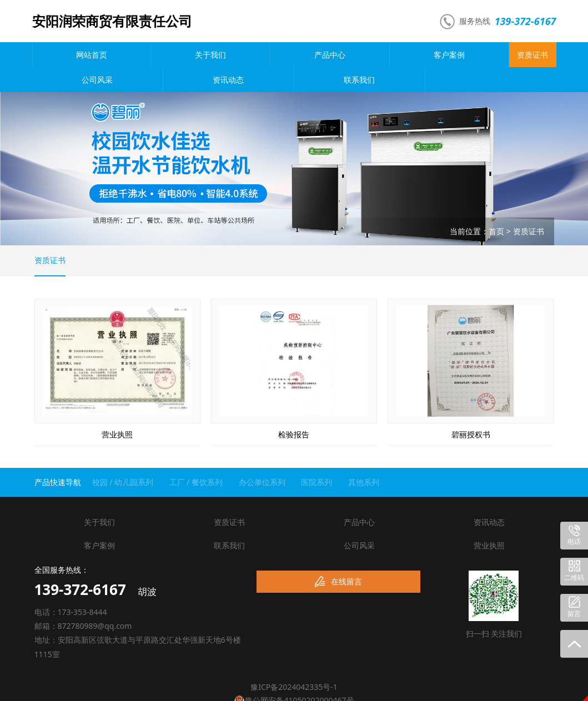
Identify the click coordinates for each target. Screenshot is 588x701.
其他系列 (364, 458)
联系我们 (523, 55)
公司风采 (392, 55)
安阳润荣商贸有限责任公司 (112, 21)
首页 (496, 206)
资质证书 (326, 55)
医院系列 (316, 458)
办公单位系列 (262, 458)
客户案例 (262, 55)
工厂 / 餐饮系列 (196, 458)
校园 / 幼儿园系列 (123, 458)
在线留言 (338, 558)
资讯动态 (458, 55)
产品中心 (196, 55)
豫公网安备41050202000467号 (294, 676)
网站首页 (65, 55)
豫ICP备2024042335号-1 (294, 663)
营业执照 (489, 521)
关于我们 (130, 55)
